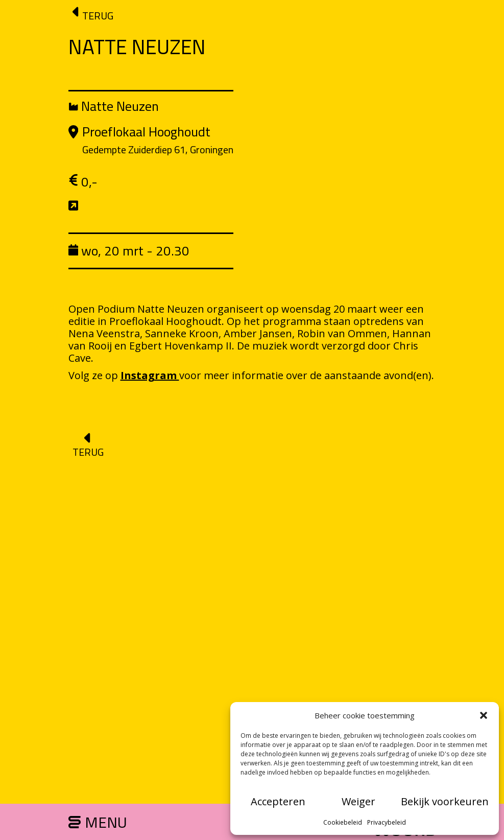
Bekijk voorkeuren (445, 801)
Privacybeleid (387, 822)
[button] (484, 715)
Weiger (358, 801)
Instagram (150, 375)
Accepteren (278, 801)
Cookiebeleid (343, 822)
